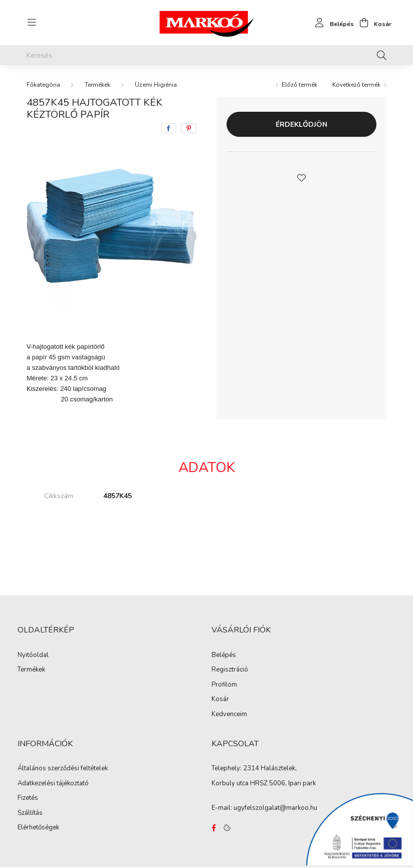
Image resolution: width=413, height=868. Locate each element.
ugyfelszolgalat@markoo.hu (275, 808)
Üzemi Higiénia (156, 85)
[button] (302, 177)
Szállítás (30, 813)
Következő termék (356, 85)
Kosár (220, 700)
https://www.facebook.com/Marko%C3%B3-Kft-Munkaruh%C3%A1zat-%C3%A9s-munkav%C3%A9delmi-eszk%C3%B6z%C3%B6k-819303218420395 (214, 828)
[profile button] (332, 23)
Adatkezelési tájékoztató (53, 784)
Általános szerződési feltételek (63, 769)
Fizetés (28, 798)
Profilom (224, 685)
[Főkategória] (43, 85)
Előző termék (299, 85)
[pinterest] (189, 128)
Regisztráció (230, 670)
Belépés (224, 656)
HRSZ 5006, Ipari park (283, 783)
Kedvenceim (229, 715)
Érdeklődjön (301, 125)
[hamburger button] (32, 23)
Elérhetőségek (38, 828)
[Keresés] (207, 55)
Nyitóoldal (33, 656)
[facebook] (168, 128)
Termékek (97, 85)
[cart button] (373, 23)
